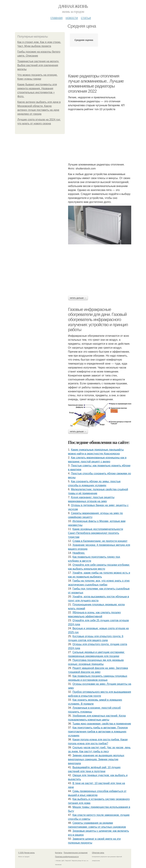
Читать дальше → (78, 298)
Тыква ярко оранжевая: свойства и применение (102, 724)
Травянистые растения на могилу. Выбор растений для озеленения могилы (38, 65)
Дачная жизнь (73, 6)
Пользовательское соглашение (76, 853)
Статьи (86, 18)
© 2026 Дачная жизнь (26, 853)
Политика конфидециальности (67, 857)
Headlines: (79, 553)
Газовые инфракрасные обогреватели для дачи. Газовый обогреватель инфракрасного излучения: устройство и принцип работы (98, 320)
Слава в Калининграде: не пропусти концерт (100, 541)
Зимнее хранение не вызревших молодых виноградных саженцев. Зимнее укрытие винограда (96, 759)
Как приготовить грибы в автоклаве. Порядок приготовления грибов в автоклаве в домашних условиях (98, 732)
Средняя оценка (84, 40)
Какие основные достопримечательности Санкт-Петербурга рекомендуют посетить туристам (96, 533)
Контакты (59, 853)
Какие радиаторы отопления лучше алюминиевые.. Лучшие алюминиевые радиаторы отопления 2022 (96, 84)
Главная (57, 18)
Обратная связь (98, 853)
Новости (72, 18)
